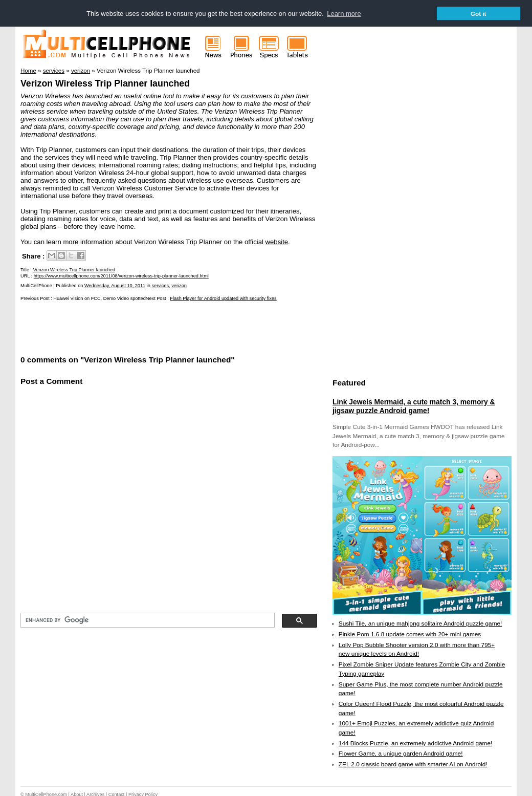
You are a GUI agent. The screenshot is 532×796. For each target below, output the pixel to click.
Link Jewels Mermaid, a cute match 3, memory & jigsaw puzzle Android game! (414, 406)
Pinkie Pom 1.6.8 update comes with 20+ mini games (410, 634)
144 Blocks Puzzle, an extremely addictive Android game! (415, 743)
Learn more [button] (344, 14)
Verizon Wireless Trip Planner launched (105, 83)
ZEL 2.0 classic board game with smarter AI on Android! (413, 764)
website (277, 241)
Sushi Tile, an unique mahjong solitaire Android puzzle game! (420, 623)
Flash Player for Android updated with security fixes (223, 298)
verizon (179, 285)
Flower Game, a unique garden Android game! (401, 754)
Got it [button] (479, 14)
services (160, 285)
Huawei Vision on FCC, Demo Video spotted (99, 298)
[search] (147, 620)
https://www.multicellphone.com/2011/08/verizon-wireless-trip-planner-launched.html (121, 275)
